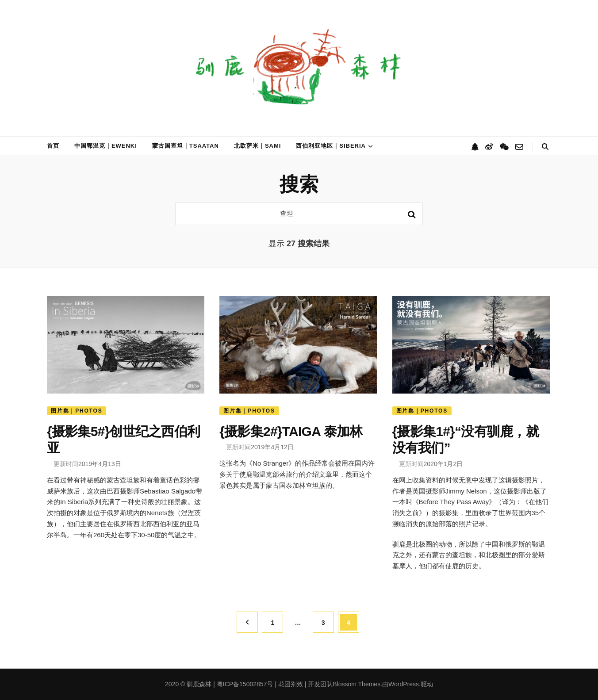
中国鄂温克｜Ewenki (106, 146)
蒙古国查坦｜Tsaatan (186, 146)
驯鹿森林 (199, 684)
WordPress (404, 684)
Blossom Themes (356, 684)
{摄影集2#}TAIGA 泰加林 (291, 431)
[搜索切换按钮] (545, 147)
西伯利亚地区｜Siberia (331, 146)
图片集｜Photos (77, 411)
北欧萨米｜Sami (257, 146)
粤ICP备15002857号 (245, 684)
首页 (53, 146)
